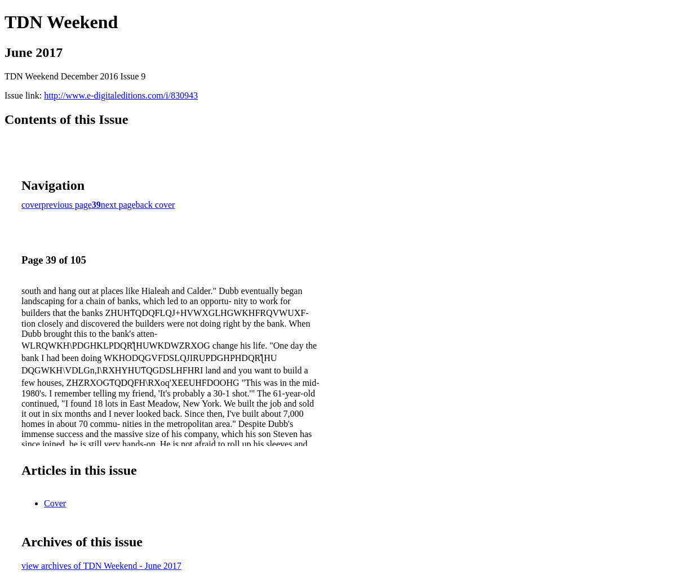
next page (118, 205)
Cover (55, 503)
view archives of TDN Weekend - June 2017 (101, 566)
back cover (156, 205)
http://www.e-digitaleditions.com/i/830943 (121, 95)
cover (32, 205)
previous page (67, 205)
